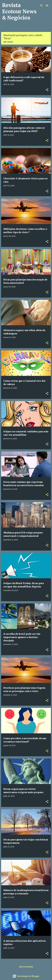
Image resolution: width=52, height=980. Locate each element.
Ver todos (8, 42)
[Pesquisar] (41, 6)
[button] (47, 90)
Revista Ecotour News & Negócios (19, 12)
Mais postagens (26, 967)
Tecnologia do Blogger (26, 976)
